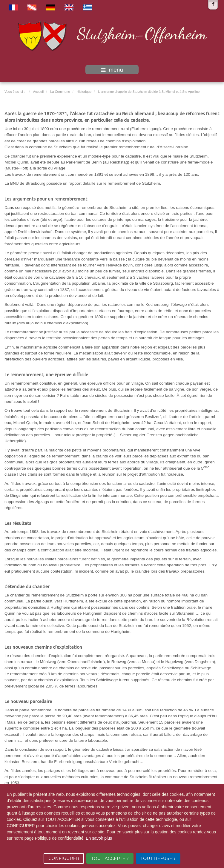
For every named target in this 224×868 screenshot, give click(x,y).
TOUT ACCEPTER (110, 858)
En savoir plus (99, 838)
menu (112, 70)
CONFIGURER (64, 858)
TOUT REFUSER (158, 858)
